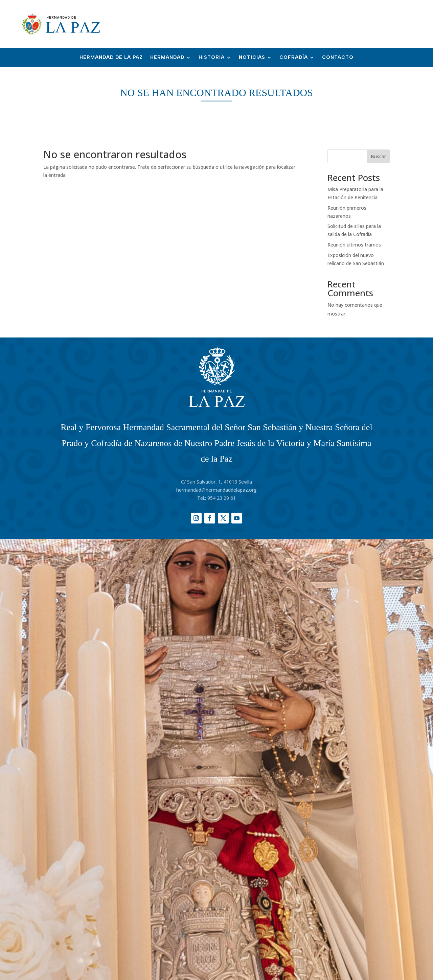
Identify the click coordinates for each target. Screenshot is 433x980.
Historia (212, 58)
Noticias (252, 58)
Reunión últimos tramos (354, 245)
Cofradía (294, 58)
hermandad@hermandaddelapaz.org (216, 490)
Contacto (338, 58)
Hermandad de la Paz (111, 58)
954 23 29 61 (222, 498)
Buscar (378, 156)
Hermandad (167, 58)
